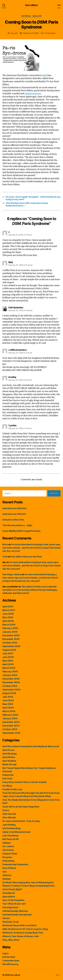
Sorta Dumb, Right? (12, 889)
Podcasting (8, 861)
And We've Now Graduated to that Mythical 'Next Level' (31, 746)
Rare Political (9, 868)
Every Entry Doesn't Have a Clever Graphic (25, 782)
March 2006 (9, 625)
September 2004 (11, 690)
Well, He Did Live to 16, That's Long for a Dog (25, 929)
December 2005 (11, 635)
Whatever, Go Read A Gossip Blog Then (23, 933)
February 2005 (10, 672)
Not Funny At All (10, 839)
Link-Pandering (10, 836)
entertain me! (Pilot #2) (14, 508)
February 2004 (10, 715)
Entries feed (9, 957)
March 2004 (9, 711)
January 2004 (10, 718)
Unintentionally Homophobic (17, 915)
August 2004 (9, 693)
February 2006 (10, 628)
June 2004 (8, 700)
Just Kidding (9, 825)
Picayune (7, 857)
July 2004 (8, 697)
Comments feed (11, 961)
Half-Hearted (9, 814)
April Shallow (9, 761)
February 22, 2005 (31, 33)
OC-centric (8, 846)
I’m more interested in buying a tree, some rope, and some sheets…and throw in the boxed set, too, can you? (31, 548)
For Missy (7, 786)
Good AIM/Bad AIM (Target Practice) (21, 531)
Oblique (6, 843)
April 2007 (8, 607)
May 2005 (8, 661)
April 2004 (8, 708)
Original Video (10, 854)
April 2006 (8, 621)
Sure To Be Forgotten (13, 900)
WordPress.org (10, 964)
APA (44, 75)
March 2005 (9, 668)
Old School (8, 850)
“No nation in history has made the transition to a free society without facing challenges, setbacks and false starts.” (30, 590)
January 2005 (10, 675)
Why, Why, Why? (11, 940)
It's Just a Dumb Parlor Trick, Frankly (21, 821)
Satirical (26, 16)
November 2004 (11, 682)
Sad (4, 872)
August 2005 (9, 650)
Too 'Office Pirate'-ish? (14, 904)
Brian (5, 544)
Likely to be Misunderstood (16, 832)
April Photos (9, 757)
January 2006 (10, 632)
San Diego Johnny (12, 574)
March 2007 (9, 610)
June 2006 (8, 614)
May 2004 (8, 704)
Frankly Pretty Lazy (12, 789)
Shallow (37, 16)
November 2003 (11, 726)
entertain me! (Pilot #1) (14, 514)
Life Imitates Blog (11, 828)
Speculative (9, 897)
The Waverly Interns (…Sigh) (17, 525)
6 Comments (50, 33)
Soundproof (9, 893)
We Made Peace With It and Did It (19, 925)
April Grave (8, 750)
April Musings (10, 754)
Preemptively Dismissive (15, 864)
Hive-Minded (9, 817)
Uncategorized (10, 907)
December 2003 (11, 722)
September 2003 (11, 733)
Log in (5, 953)
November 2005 (11, 639)
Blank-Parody (9, 764)
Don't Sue (7, 779)
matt (15, 33)
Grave (6, 810)
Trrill (5, 557)
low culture (31, 5)
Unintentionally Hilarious (15, 911)
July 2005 (8, 653)
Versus (6, 918)
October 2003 (10, 729)
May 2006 (8, 617)
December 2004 (11, 679)
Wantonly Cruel (10, 922)
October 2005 (10, 643)
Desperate (8, 775)
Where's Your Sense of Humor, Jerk (21, 936)
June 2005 (8, 657)
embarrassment (33, 94)
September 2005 (11, 646)
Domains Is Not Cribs (13, 520)
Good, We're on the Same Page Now (21, 807)
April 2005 (8, 664)
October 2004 (10, 686)
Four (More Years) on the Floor (26, 557)
